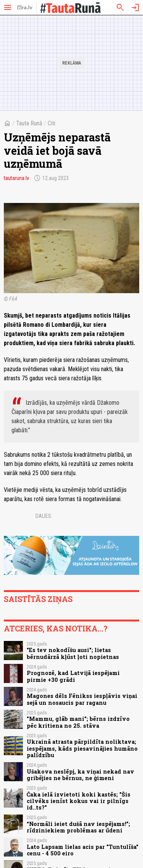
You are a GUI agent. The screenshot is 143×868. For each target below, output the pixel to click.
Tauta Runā (29, 123)
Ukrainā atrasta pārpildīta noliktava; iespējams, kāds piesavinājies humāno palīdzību (82, 748)
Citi (51, 123)
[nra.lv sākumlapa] (25, 8)
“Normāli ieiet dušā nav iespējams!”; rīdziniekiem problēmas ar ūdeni (78, 827)
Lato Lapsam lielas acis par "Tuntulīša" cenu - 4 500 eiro (83, 850)
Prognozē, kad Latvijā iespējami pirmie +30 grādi (73, 676)
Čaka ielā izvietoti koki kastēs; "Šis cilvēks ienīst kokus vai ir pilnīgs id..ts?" (79, 801)
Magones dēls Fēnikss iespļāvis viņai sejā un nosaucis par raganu (82, 699)
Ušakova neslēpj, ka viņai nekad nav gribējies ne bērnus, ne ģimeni (80, 775)
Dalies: (44, 516)
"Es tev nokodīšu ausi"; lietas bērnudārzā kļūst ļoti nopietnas (73, 653)
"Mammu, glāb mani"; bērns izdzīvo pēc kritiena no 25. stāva (78, 722)
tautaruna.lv (16, 178)
